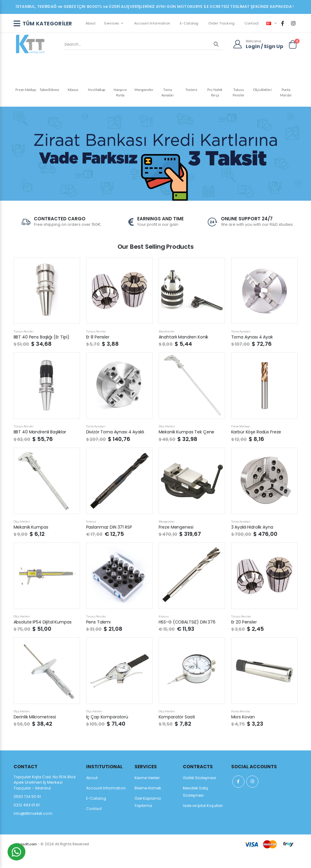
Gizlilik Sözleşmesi (201, 792)
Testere (191, 91)
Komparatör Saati (179, 731)
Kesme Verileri (149, 792)
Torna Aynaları (167, 94)
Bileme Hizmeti (149, 802)
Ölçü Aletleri (262, 91)
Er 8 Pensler (98, 351)
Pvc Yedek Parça (215, 94)
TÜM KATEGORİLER (41, 28)
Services (111, 28)
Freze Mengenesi (177, 541)
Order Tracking (220, 28)
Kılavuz (73, 91)
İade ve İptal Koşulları (204, 820)
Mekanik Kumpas (32, 541)
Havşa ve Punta (120, 94)
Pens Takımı (99, 636)
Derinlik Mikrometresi (36, 731)
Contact (251, 28)
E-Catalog (188, 28)
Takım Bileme (49, 91)
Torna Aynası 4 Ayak (253, 351)
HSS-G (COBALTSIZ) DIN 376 (189, 636)
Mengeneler (144, 91)
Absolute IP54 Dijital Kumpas (45, 636)
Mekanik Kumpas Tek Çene (188, 446)
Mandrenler (167, 345)
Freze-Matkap (25, 91)
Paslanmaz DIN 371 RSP (111, 541)
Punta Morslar (286, 94)
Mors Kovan (244, 731)
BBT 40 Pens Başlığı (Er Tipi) (43, 351)
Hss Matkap (96, 91)
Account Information (151, 28)
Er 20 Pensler (245, 636)
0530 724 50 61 (28, 811)
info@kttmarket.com (34, 828)
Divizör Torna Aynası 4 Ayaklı (117, 446)
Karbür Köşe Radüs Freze (258, 446)
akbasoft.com (26, 858)
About (89, 28)
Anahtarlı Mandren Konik (185, 351)
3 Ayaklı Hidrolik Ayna (253, 541)
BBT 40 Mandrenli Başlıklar (41, 446)
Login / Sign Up (264, 58)
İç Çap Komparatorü (109, 731)
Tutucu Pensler (238, 94)
